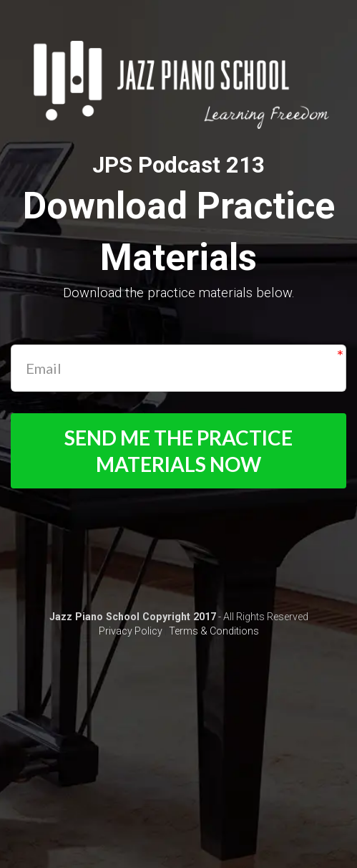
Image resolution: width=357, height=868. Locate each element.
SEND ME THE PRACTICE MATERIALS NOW (178, 450)
